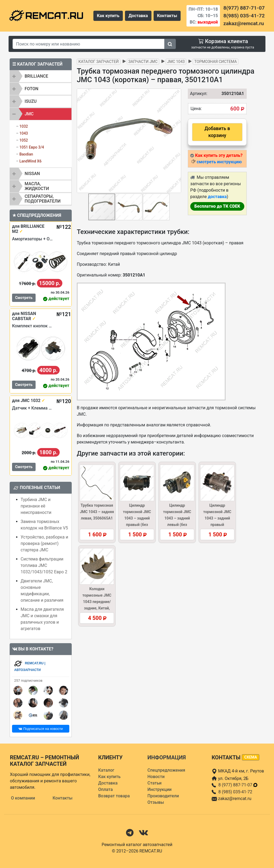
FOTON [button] (31, 89)
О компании (23, 798)
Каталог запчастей (99, 62)
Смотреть (24, 298)
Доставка (138, 16)
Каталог (106, 770)
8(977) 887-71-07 (244, 8)
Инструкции (159, 789)
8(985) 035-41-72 (244, 16)
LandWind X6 (30, 161)
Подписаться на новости (41, 729)
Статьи (155, 783)
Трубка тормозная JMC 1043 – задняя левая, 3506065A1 (97, 512)
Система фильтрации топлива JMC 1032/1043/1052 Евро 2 (44, 565)
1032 (24, 126)
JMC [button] (29, 114)
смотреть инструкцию (219, 162)
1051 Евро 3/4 (32, 147)
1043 (24, 133)
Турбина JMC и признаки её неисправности (36, 506)
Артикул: (196, 94)
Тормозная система (216, 62)
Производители (163, 796)
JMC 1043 (176, 62)
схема (251, 757)
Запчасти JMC (143, 62)
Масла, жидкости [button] (37, 186)
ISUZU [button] (31, 101)
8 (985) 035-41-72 (235, 792)
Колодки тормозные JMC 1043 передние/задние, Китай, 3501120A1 (97, 602)
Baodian (26, 154)
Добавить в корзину (217, 132)
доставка (217, 197)
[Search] (89, 44)
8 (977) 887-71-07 (238, 785)
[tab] (41, 76)
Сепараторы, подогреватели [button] (43, 199)
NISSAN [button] (32, 174)
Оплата (105, 789)
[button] (176, 141)
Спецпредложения (166, 770)
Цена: (196, 109)
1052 (24, 140)
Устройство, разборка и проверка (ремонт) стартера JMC (44, 543)
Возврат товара (114, 796)
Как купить (108, 16)
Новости (156, 777)
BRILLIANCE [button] (36, 76)
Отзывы (156, 802)
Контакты (167, 16)
